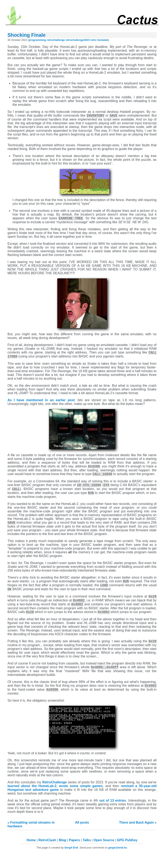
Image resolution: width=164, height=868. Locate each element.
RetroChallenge (54, 795)
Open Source (104, 853)
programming (37, 40)
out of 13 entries (113, 814)
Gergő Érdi (71, 861)
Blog (62, 853)
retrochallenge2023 (78, 40)
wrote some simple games (81, 799)
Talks (87, 853)
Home (31, 853)
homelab (103, 40)
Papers (74, 853)
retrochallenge (56, 40)
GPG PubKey (127, 853)
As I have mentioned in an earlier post (41, 403)
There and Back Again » (138, 836)
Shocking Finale (26, 35)
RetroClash (47, 853)
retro (93, 40)
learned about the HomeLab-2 (32, 799)
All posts (82, 836)
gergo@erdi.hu (118, 861)
